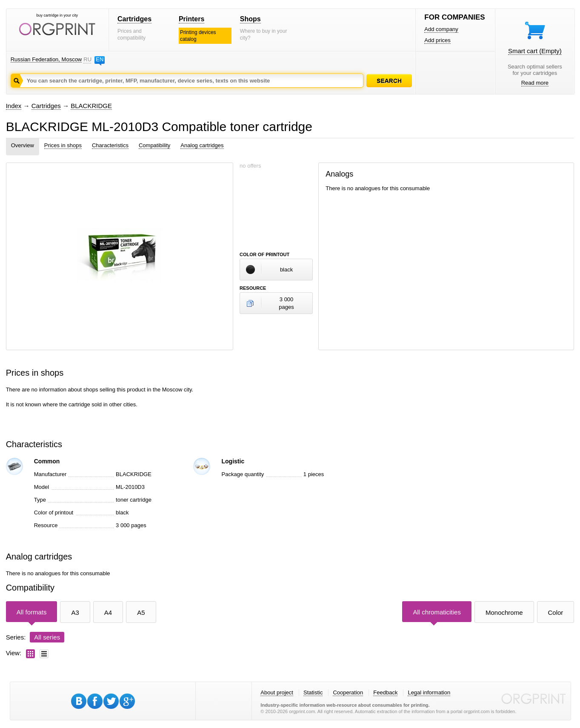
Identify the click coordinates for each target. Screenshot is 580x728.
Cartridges (134, 19)
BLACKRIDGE (91, 106)
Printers (191, 19)
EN (100, 59)
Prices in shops (63, 145)
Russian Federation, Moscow (46, 59)
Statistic (313, 692)
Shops (250, 19)
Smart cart (535, 51)
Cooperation (348, 692)
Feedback (385, 692)
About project (277, 692)
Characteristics (110, 145)
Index (14, 106)
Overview (23, 145)
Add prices (437, 40)
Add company (441, 29)
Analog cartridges (202, 145)
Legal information (429, 692)
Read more (535, 83)
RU (87, 59)
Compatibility (154, 145)
